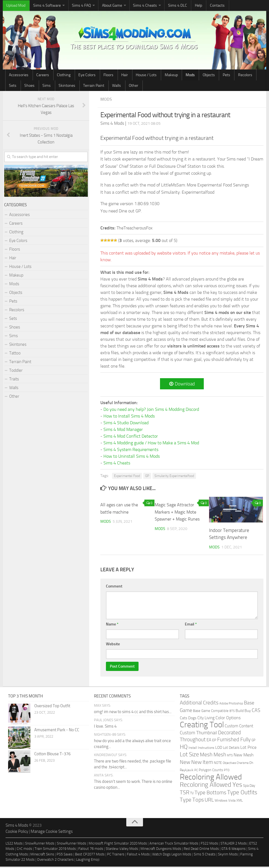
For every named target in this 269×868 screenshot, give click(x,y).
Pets (188, 75)
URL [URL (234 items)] (209, 801)
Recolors (203, 75)
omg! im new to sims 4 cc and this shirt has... (133, 713)
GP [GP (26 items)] (253, 742)
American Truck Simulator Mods (174, 845)
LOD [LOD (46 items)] (219, 749)
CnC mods (24, 850)
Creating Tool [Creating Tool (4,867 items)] (202, 726)
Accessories (17, 75)
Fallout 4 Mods (138, 856)
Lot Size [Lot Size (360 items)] (189, 756)
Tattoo (15, 354)
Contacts (193, 6)
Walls (57, 87)
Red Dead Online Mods (201, 850)
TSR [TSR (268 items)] (185, 794)
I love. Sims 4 (105, 728)
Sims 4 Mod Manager (123, 431)
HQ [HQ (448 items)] (184, 748)
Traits (14, 380)
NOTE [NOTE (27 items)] (218, 764)
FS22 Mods (209, 845)
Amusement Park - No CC (57, 731)
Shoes (231, 75)
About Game (101, 6)
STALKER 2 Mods (234, 845)
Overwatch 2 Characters (55, 861)
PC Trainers (116, 856)
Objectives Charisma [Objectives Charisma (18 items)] (236, 764)
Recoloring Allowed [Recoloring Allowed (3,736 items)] (211, 778)
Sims (244, 75)
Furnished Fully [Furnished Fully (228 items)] (234, 741)
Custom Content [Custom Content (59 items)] (239, 727)
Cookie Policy (17, 833)
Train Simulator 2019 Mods (55, 850)
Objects (174, 75)
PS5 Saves (65, 856)
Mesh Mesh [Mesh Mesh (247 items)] (213, 756)
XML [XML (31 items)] (240, 802)
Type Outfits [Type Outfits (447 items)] (242, 794)
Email (191, 626)
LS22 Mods (14, 845)
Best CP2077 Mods (90, 856)
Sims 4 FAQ (73, 6)
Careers (38, 75)
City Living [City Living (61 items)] (206, 719)
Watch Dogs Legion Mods (172, 856)
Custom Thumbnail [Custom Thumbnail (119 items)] (198, 734)
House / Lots (123, 75)
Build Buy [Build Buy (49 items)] (243, 712)
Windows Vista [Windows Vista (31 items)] (225, 802)
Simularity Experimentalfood (174, 477)
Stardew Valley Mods (122, 850)
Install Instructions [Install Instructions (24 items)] (201, 749)
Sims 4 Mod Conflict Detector (131, 437)
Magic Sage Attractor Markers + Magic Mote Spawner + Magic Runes (179, 513)
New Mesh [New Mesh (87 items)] (244, 756)
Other (70, 87)
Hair (105, 75)
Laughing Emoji (88, 861)
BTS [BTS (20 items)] (232, 712)
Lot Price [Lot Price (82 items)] (248, 749)
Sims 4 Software (42, 6)
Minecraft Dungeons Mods (161, 850)
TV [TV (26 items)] (192, 795)
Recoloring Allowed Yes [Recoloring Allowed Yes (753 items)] (211, 786)
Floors (92, 75)
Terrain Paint (38, 87)
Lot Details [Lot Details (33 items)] (231, 749)
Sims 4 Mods (17, 827)
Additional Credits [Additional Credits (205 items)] (199, 704)
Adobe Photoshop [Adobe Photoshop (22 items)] (231, 705)
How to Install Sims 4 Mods (129, 417)
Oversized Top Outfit (52, 707)
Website (113, 645)
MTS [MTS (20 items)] (230, 757)
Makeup (144, 75)
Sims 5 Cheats (205, 856)
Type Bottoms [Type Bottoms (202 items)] (210, 794)
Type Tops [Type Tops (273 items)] (192, 801)
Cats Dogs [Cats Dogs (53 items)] (188, 719)
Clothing (55, 75)
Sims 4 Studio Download (126, 424)
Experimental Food (127, 477)
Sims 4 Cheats (131, 6)
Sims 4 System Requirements (131, 451)
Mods (159, 75)
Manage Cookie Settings (52, 833)
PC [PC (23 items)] (196, 771)
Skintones (16, 87)
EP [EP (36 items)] (214, 741)
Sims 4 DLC (160, 6)
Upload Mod (14, 6)
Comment (114, 588)
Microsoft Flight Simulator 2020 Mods (118, 845)
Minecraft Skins (42, 856)
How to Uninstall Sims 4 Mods (132, 458)
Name (112, 626)
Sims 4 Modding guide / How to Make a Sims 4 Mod (151, 444)
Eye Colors (74, 75)
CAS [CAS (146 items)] (256, 712)
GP (147, 477)
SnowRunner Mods (40, 845)
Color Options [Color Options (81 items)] (228, 719)
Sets (218, 75)
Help (178, 6)
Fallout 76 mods (91, 850)
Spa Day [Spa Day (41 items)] (249, 787)
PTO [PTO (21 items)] (227, 772)
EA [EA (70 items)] (209, 741)
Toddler (16, 372)
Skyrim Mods (228, 856)
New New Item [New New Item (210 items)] (196, 764)
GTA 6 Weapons (233, 850)
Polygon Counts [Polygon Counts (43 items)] (211, 771)
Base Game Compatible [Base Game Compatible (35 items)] (211, 712)
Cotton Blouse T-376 (52, 755)
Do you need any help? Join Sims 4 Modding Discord (151, 411)
